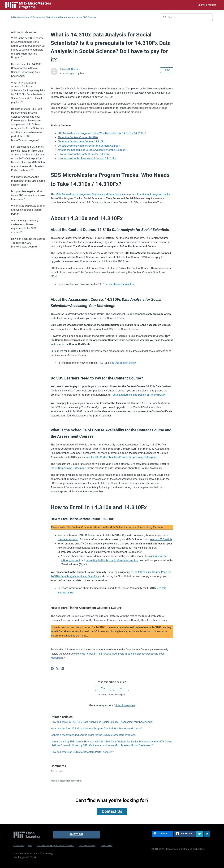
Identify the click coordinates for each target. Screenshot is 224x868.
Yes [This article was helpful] (103, 688)
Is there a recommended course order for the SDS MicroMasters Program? (93, 735)
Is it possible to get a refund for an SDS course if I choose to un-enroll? (28, 195)
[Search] (187, 17)
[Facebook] (52, 668)
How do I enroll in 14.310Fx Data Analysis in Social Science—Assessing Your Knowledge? (27, 70)
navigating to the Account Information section (112, 560)
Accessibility (107, 846)
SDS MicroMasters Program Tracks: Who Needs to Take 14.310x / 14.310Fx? (102, 133)
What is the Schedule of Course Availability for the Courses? (92, 150)
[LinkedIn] (62, 668)
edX (30, 846)
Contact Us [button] (112, 811)
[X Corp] (57, 668)
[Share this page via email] (163, 834)
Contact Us (19, 846)
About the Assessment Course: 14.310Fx (81, 142)
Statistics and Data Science (60, 17)
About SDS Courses (86, 17)
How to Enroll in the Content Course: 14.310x (83, 154)
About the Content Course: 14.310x (78, 137)
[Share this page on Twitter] (200, 834)
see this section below (121, 284)
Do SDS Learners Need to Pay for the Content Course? (89, 146)
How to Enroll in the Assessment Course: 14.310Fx (87, 158)
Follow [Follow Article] (167, 70)
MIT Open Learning (87, 846)
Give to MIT (76, 834)
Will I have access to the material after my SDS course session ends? (28, 181)
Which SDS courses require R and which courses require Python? (28, 210)
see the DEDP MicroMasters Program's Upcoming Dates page (122, 457)
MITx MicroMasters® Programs (27, 17)
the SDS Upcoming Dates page (68, 468)
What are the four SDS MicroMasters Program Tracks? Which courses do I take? (96, 729)
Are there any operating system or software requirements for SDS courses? (25, 226)
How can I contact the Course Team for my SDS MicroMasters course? (28, 243)
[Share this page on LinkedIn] (207, 834)
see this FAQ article (161, 539)
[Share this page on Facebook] (185, 834)
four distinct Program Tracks (154, 194)
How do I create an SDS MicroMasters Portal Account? (82, 752)
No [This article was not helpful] (121, 688)
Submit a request (207, 5)
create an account (68, 539)
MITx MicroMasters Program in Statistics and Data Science (90, 194)
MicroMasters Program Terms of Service (55, 846)
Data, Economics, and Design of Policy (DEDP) (139, 395)
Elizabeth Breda (69, 69)
